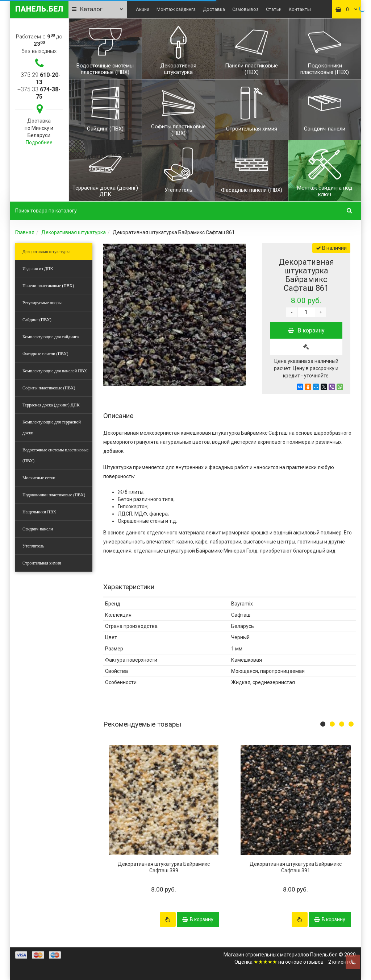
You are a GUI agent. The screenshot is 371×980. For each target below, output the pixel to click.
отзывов (313, 962)
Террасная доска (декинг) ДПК (51, 405)
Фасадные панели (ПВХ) (45, 354)
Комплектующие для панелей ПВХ (55, 371)
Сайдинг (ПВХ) (37, 320)
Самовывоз (245, 9)
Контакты (300, 9)
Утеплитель (33, 546)
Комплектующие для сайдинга (51, 337)
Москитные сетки (39, 478)
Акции (143, 9)
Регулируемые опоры (42, 303)
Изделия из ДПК (38, 269)
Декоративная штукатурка (74, 232)
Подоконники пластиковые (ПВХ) (54, 495)
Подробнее (39, 142)
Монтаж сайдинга (176, 9)
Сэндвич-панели (38, 529)
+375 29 (39, 78)
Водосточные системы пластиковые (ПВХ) (55, 455)
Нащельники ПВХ (39, 512)
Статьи (274, 9)
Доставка (214, 9)
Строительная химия (42, 563)
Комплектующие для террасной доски (52, 427)
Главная (25, 232)
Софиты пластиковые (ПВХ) (49, 388)
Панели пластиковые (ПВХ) (48, 286)
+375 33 (39, 93)
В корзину (306, 330)
